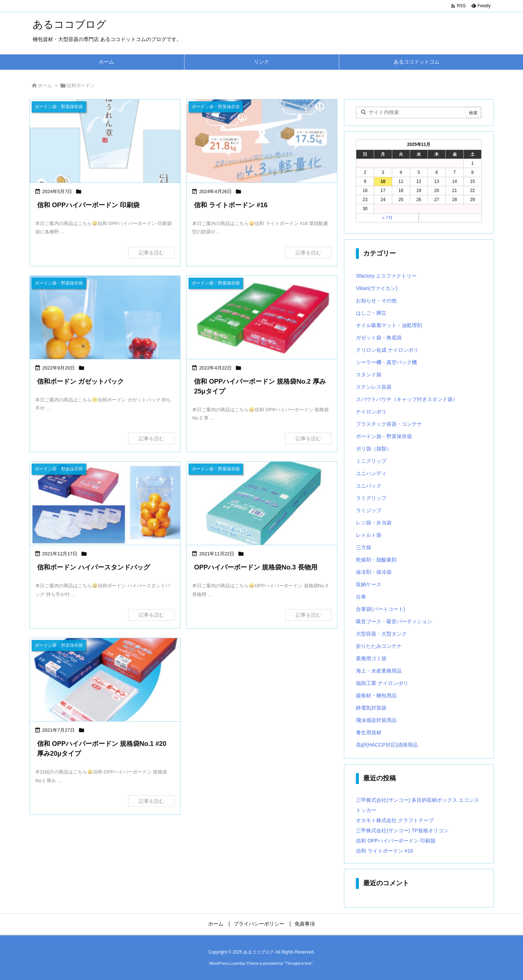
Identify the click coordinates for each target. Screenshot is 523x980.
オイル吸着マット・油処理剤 (389, 325)
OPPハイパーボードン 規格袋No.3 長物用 (256, 567)
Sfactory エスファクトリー (386, 276)
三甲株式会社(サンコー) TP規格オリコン (402, 830)
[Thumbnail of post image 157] (105, 680)
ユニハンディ (371, 473)
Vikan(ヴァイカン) (377, 288)
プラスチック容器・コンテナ (389, 424)
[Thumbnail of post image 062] (262, 142)
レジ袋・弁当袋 (374, 523)
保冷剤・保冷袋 (374, 572)
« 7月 (387, 218)
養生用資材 (369, 732)
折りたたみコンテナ (379, 646)
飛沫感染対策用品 (376, 720)
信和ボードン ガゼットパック (80, 381)
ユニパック (369, 486)
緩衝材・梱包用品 (376, 695)
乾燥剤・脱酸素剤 (376, 560)
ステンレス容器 (374, 387)
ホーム (45, 85)
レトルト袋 (369, 535)
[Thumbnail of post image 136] (105, 142)
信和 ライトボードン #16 (231, 205)
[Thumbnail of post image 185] (105, 504)
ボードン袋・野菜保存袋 (384, 436)
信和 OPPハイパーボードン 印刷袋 (88, 205)
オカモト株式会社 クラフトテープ (395, 820)
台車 (361, 597)
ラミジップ (369, 510)
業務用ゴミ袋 (371, 658)
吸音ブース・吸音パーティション (394, 621)
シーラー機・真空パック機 (386, 362)
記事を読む (151, 253)
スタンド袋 (369, 375)
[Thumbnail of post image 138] (105, 318)
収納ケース (369, 584)
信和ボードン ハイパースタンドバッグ (94, 567)
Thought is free (298, 963)
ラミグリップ (371, 498)
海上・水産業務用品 (379, 671)
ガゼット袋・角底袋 (379, 338)
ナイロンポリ (371, 412)
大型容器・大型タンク (381, 634)
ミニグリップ (371, 461)
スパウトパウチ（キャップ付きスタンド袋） (407, 399)
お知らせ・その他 (376, 301)
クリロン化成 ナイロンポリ (387, 350)
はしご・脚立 (371, 313)
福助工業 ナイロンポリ (382, 683)
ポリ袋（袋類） (374, 449)
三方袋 (364, 547)
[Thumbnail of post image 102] (262, 504)
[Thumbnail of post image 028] (262, 318)
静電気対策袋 (371, 708)
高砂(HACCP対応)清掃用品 (387, 745)
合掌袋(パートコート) (380, 609)
